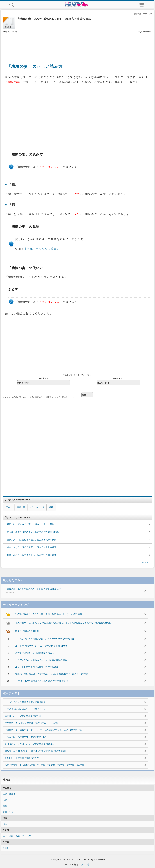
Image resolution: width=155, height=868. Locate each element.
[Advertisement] (77, 44)
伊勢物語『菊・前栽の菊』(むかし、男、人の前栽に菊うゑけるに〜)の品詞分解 (43, 730)
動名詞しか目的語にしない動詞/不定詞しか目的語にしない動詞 (35, 751)
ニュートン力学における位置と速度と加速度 (37, 667)
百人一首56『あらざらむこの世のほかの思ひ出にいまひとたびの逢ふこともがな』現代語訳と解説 (63, 623)
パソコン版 (84, 865)
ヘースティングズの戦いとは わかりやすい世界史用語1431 (45, 639)
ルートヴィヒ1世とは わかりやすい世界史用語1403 (41, 646)
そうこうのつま (37, 507)
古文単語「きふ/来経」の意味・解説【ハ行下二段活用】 (32, 723)
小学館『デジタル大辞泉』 (42, 249)
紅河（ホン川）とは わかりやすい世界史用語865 (29, 744)
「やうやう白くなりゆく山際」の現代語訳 (25, 702)
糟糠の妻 (21, 507)
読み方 (9, 507)
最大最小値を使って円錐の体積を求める (35, 653)
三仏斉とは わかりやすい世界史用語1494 (25, 737)
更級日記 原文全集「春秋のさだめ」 (23, 758)
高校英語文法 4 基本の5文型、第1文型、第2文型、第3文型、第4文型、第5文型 (46, 765)
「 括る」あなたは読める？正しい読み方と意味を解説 (41, 681)
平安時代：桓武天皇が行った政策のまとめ (25, 709)
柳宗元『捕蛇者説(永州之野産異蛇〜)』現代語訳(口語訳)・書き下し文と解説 (52, 674)
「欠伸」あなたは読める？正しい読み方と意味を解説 (41, 660)
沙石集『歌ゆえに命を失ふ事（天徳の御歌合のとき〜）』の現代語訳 (49, 614)
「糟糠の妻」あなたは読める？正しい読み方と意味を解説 (69, 591)
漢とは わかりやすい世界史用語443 (23, 716)
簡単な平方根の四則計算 (27, 631)
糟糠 (51, 507)
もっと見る (146, 562)
